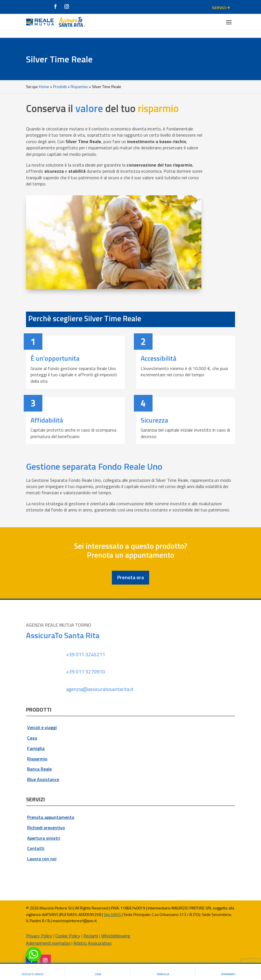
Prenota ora (130, 570)
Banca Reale (39, 762)
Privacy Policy (39, 928)
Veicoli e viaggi (42, 720)
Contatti (36, 841)
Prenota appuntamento (51, 810)
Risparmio (79, 79)
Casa (32, 730)
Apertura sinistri (44, 830)
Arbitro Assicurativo (93, 936)
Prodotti (60, 79)
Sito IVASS (112, 907)
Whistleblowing (116, 928)
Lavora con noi (42, 851)
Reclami (91, 928)
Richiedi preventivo (46, 820)
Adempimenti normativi (48, 936)
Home (44, 79)
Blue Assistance (43, 772)
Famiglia (36, 741)
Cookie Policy (68, 928)
